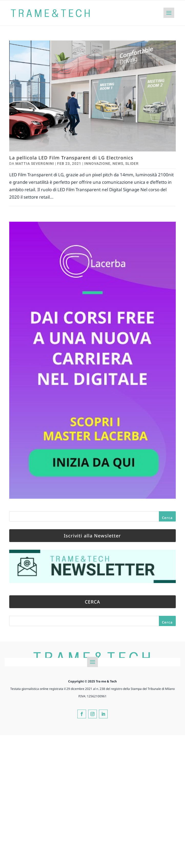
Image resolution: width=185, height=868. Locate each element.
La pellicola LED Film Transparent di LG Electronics (71, 158)
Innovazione (97, 164)
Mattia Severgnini (35, 164)
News (118, 164)
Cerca (167, 518)
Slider (132, 164)
